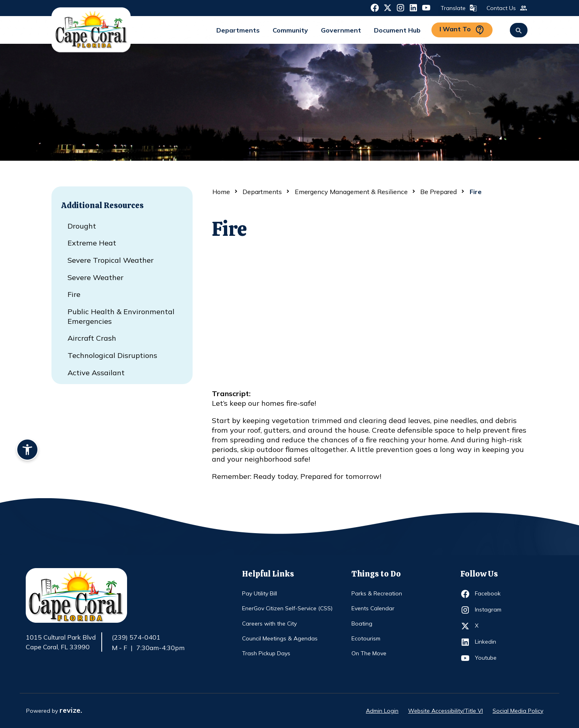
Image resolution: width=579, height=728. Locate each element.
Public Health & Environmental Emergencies (121, 316)
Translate (458, 8)
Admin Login (382, 711)
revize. (71, 710)
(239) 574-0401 (136, 637)
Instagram (490, 610)
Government (341, 30)
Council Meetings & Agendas (280, 638)
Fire (74, 294)
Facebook (490, 594)
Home (221, 192)
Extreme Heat (92, 243)
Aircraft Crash (92, 338)
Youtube (490, 658)
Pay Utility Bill (260, 593)
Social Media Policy (518, 711)
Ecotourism (366, 638)
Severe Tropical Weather (111, 260)
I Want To (462, 30)
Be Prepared (438, 192)
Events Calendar (373, 608)
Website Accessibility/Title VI (446, 711)
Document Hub (397, 30)
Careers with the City (269, 624)
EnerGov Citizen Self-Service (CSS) (287, 608)
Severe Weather (95, 277)
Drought (82, 226)
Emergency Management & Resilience (351, 192)
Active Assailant (96, 373)
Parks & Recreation (377, 593)
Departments (238, 30)
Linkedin (490, 642)
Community (290, 30)
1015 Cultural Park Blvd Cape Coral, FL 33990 (61, 642)
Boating (362, 624)
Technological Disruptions (112, 355)
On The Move (369, 653)
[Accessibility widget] (27, 451)
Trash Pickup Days (266, 653)
